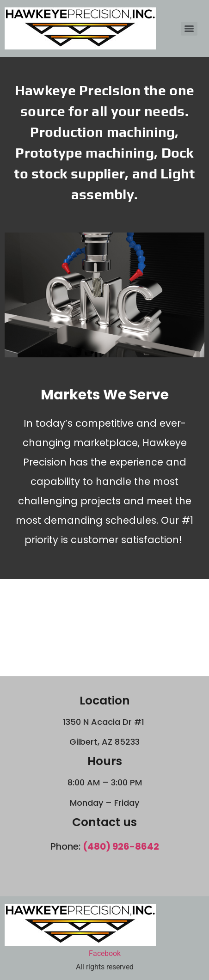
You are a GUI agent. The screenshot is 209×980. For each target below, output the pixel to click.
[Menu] (189, 29)
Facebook (105, 953)
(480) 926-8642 (121, 846)
